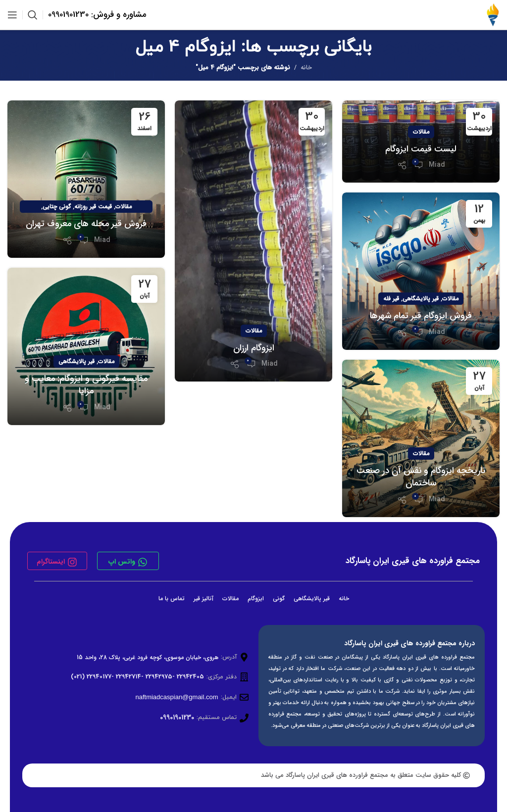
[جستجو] (33, 15)
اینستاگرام (51, 562)
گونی (279, 598)
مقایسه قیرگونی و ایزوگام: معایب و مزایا (86, 385)
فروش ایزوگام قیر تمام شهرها (421, 316)
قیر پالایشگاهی (421, 299)
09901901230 (177, 717)
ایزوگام (256, 598)
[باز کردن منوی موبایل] (12, 15)
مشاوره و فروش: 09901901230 (97, 15)
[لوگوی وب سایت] (493, 15)
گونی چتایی (57, 207)
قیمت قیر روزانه (93, 207)
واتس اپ (122, 562)
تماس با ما (172, 598)
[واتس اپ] (143, 562)
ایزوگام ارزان (254, 348)
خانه (306, 68)
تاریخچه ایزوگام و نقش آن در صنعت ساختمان (421, 477)
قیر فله (391, 299)
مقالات (421, 132)
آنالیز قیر (203, 598)
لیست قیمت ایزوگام (421, 149)
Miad (437, 165)
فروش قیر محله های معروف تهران (86, 224)
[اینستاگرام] (72, 562)
